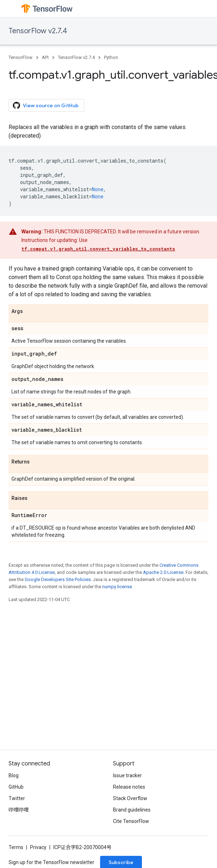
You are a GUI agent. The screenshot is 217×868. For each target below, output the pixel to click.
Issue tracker (127, 775)
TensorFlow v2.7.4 (38, 31)
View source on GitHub (46, 105)
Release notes (129, 787)
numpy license (117, 587)
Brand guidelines (132, 810)
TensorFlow (21, 57)
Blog (14, 775)
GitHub (16, 787)
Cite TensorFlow (131, 821)
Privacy (38, 847)
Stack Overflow (130, 798)
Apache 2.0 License (163, 572)
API (45, 57)
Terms (16, 847)
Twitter (17, 798)
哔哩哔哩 (19, 810)
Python (111, 57)
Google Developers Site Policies (58, 579)
